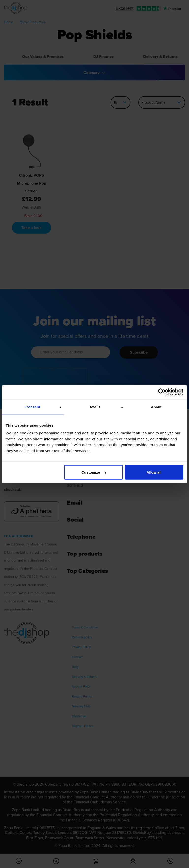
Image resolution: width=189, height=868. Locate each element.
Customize (94, 472)
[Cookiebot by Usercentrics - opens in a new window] (162, 392)
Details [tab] (94, 407)
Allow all (154, 472)
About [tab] (156, 407)
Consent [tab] (33, 407)
